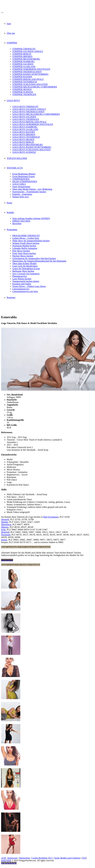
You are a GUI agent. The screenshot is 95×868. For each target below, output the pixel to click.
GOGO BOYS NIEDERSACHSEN (28, 112)
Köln (3, 530)
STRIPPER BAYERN (22, 77)
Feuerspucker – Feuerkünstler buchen (29, 192)
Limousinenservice (21, 289)
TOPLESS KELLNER (17, 158)
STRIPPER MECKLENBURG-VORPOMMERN (35, 87)
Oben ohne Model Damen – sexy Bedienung (32, 189)
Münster (5, 527)
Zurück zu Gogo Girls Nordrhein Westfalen (21, 565)
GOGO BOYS (13, 101)
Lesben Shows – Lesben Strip (26, 238)
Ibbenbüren (6, 525)
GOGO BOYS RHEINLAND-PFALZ (29, 122)
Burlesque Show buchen (23, 271)
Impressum (12, 858)
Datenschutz (24, 858)
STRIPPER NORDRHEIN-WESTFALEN (31, 69)
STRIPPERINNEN (21, 179)
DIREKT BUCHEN (21, 221)
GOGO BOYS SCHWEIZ (24, 152)
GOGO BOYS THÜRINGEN (26, 119)
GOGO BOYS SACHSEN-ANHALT (29, 109)
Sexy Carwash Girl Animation (26, 274)
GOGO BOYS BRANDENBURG (28, 145)
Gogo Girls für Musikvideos (25, 266)
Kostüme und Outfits (22, 284)
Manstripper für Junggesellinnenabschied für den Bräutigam (39, 261)
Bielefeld (5, 532)
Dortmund (6, 535)
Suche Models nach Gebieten (67, 858)
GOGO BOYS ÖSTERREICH (26, 137)
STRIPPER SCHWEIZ (23, 92)
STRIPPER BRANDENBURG (26, 59)
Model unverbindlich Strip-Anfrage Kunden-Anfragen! (26, 547)
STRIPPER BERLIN (22, 54)
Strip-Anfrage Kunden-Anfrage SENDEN (31, 218)
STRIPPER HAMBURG (23, 61)
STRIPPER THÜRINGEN (24, 94)
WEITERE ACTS (15, 168)
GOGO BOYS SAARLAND (25, 129)
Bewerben (17, 223)
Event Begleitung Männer (24, 174)
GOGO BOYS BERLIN (23, 142)
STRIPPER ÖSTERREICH (25, 82)
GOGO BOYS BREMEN (24, 134)
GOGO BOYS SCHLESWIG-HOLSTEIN (31, 150)
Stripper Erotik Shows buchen (26, 243)
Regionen (11, 297)
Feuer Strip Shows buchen (24, 253)
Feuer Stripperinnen (21, 187)
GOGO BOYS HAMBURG (25, 127)
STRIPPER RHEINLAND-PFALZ (28, 79)
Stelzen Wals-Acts (21, 197)
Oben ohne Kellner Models (25, 263)
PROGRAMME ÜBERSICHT (26, 236)
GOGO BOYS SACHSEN (24, 117)
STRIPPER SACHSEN (23, 64)
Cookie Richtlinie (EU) (42, 858)
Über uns (11, 33)
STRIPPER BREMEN (22, 56)
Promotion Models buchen (24, 246)
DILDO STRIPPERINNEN (25, 182)
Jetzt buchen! (7, 560)
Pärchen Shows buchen (23, 256)
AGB (4, 858)
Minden (5, 522)
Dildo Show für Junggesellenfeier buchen (31, 241)
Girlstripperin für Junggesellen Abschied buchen (34, 258)
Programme (12, 230)
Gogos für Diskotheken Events (26, 269)
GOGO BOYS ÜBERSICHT (25, 107)
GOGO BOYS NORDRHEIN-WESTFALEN (33, 124)
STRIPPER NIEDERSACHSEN (27, 72)
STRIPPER (12, 43)
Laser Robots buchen (22, 279)
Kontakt (10, 212)
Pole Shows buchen (21, 251)
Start (9, 24)
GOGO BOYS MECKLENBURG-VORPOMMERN (36, 114)
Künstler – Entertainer (22, 194)
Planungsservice (20, 276)
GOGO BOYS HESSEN (23, 140)
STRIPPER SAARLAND (24, 67)
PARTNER (6, 860)
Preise (9, 203)
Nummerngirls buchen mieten (26, 281)
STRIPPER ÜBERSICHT (24, 49)
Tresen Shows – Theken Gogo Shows (29, 286)
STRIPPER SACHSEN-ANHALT (28, 51)
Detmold (5, 519)
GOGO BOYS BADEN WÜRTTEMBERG (32, 147)
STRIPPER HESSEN (22, 89)
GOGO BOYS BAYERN (24, 132)
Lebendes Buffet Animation (25, 248)
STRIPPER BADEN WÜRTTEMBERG (30, 74)
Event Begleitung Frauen (24, 176)
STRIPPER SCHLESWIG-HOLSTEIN (30, 84)
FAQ (84, 858)
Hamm (4, 540)
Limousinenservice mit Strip (25, 291)
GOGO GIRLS (19, 184)
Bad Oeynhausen (51, 517)
